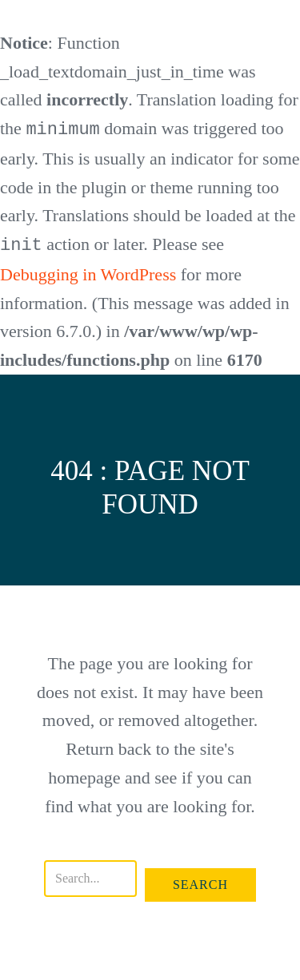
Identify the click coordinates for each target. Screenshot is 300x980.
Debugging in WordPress (88, 273)
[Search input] (90, 877)
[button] (200, 883)
